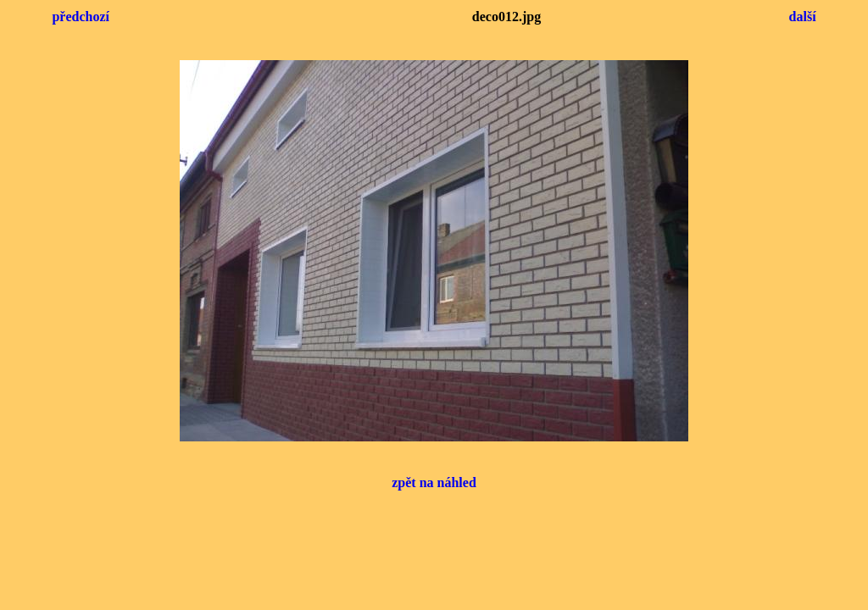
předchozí (81, 17)
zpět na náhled (434, 482)
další (803, 17)
